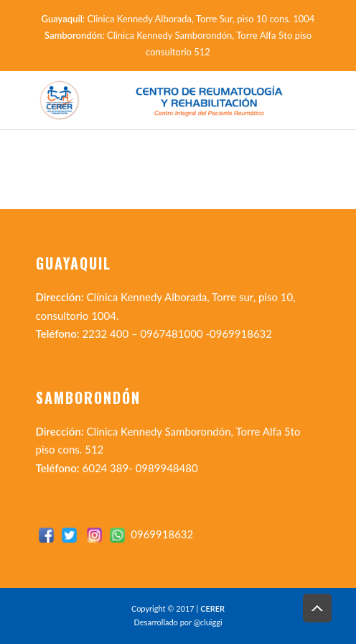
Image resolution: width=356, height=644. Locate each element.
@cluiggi (208, 622)
